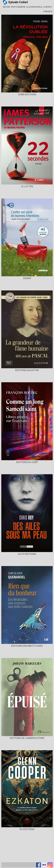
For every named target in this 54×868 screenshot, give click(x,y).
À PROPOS (48, 12)
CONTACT (48, 7)
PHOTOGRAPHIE (18, 7)
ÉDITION (6, 7)
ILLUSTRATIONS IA (34, 7)
